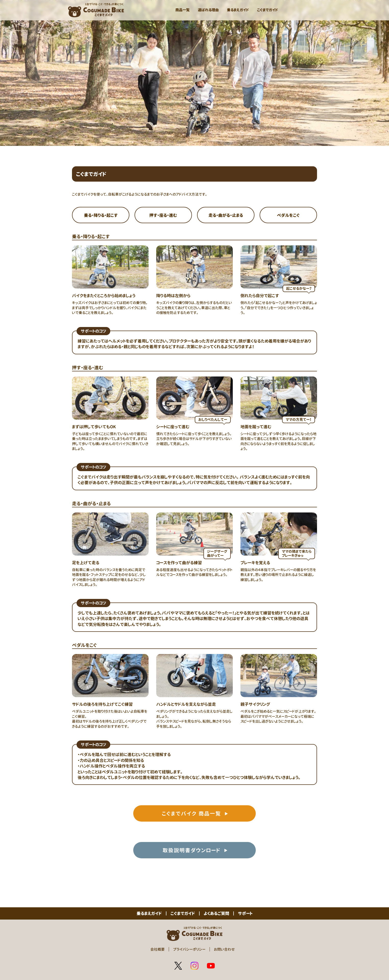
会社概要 (157, 949)
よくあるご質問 (216, 913)
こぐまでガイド (268, 10)
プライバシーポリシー (189, 949)
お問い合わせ (224, 949)
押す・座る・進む (163, 215)
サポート (245, 913)
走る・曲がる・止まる (226, 215)
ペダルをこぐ (288, 215)
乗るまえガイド (238, 10)
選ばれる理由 (208, 10)
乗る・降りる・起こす (101, 215)
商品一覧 (183, 10)
